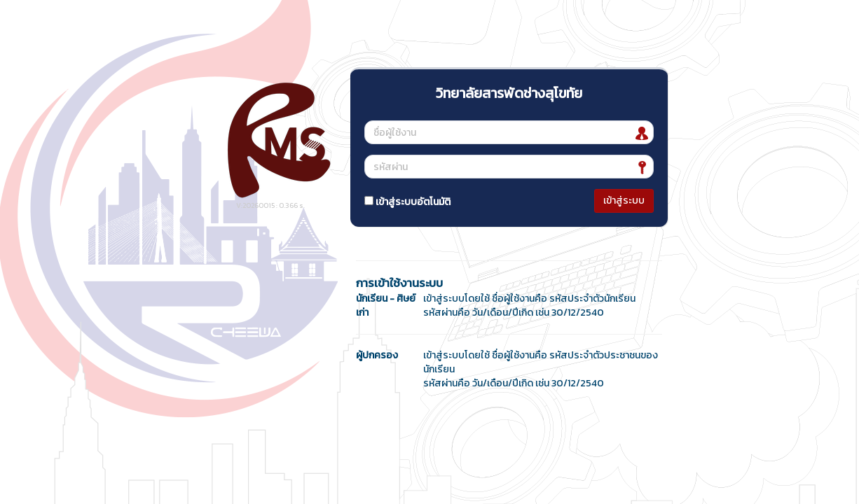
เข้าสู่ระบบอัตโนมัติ (407, 202)
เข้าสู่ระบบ (624, 201)
